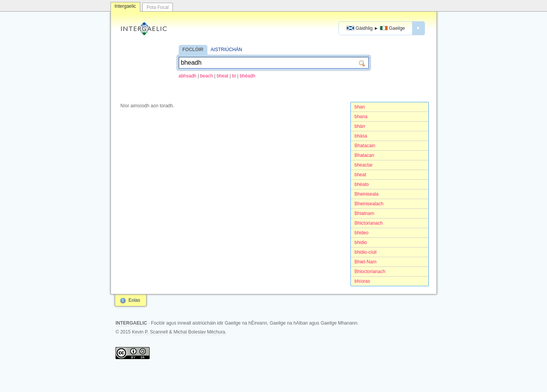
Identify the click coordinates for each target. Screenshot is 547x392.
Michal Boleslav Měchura (199, 332)
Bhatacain (365, 146)
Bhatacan (365, 155)
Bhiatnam (365, 213)
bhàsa (361, 136)
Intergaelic (125, 6)
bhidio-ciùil (366, 252)
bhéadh (248, 76)
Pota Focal (158, 7)
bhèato (362, 184)
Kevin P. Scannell (150, 332)
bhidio (361, 242)
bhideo (362, 233)
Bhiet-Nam (366, 262)
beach (206, 76)
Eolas (135, 300)
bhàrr (360, 126)
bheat (223, 76)
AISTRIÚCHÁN (226, 50)
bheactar (364, 165)
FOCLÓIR (193, 50)
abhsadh (188, 76)
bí (234, 76)
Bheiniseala (367, 194)
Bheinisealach (369, 204)
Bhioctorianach (370, 272)
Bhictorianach (369, 223)
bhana (361, 117)
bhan (360, 107)
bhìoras (362, 281)
